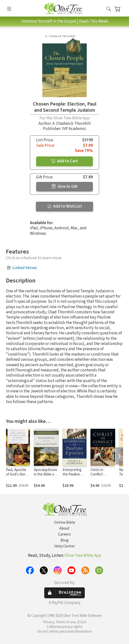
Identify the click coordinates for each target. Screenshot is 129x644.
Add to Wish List (65, 206)
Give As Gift (65, 187)
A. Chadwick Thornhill (72, 124)
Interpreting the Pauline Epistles (72, 475)
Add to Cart (64, 161)
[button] (109, 9)
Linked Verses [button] (25, 268)
